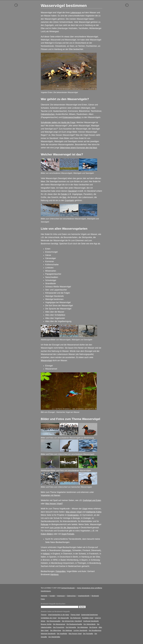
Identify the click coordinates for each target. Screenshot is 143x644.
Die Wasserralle (63, 618)
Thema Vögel (75, 615)
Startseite (44, 596)
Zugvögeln (69, 200)
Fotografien (61, 571)
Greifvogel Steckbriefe (91, 621)
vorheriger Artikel (16, 5)
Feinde (64, 194)
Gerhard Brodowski (68, 588)
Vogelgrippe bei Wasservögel (58, 302)
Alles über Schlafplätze (55, 315)
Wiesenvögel (46, 361)
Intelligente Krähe (94, 512)
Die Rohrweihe (71, 627)
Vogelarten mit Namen (50, 495)
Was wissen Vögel (74, 512)
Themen (44, 615)
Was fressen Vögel (75, 634)
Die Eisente (93, 627)
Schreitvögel (51, 280)
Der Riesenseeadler (54, 621)
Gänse (48, 255)
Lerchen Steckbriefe (80, 630)
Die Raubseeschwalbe (74, 624)
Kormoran (50, 261)
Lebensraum (76, 13)
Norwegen (67, 550)
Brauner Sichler (46, 624)
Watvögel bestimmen (54, 299)
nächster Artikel (127, 5)
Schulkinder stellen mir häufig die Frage (58, 122)
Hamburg (54, 574)
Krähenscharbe (52, 265)
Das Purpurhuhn (59, 627)
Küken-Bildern (47, 534)
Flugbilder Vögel (88, 618)
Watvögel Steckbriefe (55, 296)
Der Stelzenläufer (90, 624)
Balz (64, 197)
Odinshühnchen (48, 114)
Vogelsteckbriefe (84, 596)
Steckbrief (73, 191)
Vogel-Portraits (68, 534)
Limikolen (49, 268)
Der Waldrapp (67, 630)
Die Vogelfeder (62, 634)
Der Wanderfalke (54, 637)
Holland (46, 554)
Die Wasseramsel (59, 624)
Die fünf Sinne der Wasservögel (59, 306)
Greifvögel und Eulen (92, 500)
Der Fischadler (88, 634)
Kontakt (52, 596)
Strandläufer (51, 283)
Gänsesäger (51, 258)
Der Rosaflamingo (95, 630)
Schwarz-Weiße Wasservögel (58, 287)
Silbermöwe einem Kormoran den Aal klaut (78, 148)
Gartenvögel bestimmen (89, 615)
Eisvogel (49, 366)
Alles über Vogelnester (55, 318)
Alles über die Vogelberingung (58, 321)
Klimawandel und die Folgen (58, 293)
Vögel (85, 509)
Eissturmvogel (51, 252)
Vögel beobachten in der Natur (58, 615)
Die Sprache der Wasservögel (58, 309)
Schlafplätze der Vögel (49, 618)
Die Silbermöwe (56, 630)
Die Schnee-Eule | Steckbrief (72, 621)
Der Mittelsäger (83, 627)
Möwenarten (51, 271)
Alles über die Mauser (55, 312)
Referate (45, 524)
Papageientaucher (53, 274)
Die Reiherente (75, 618)
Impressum (61, 596)
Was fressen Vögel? (54, 504)
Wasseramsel (51, 369)
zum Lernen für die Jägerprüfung (64, 528)
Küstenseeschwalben (72, 117)
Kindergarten (73, 515)
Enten (48, 249)
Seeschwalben (52, 277)
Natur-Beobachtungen (60, 542)
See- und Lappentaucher (56, 290)
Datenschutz (71, 596)
